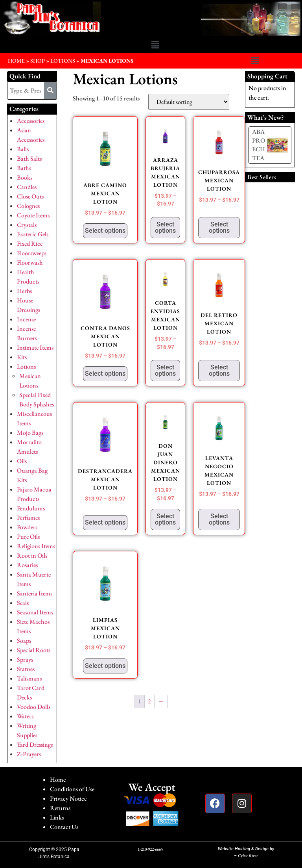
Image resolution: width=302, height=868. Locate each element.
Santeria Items (35, 593)
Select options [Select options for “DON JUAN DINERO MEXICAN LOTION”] (165, 519)
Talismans (29, 678)
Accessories (31, 121)
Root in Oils (32, 555)
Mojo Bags (30, 433)
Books (25, 177)
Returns (60, 808)
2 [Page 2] (149, 701)
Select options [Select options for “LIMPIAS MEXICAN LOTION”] (105, 666)
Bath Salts (29, 159)
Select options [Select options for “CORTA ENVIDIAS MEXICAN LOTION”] (165, 370)
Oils (22, 461)
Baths (24, 168)
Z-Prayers (29, 754)
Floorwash (30, 262)
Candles (27, 187)
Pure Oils (28, 537)
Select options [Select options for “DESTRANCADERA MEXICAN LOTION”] (105, 522)
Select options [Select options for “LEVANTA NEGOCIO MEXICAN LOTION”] (219, 519)
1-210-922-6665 (150, 849)
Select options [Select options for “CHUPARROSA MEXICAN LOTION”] (219, 227)
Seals (23, 603)
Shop (38, 61)
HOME (16, 61)
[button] (155, 45)
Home (58, 780)
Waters (25, 716)
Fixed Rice (30, 244)
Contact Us (64, 827)
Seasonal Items (35, 612)
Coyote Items (33, 215)
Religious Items (36, 546)
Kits (22, 357)
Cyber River (248, 855)
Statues (26, 669)
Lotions (63, 61)
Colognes (28, 206)
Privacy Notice (68, 798)
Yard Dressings (35, 745)
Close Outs (30, 196)
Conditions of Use (72, 789)
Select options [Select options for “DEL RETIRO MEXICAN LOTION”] (219, 370)
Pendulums (31, 508)
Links (57, 817)
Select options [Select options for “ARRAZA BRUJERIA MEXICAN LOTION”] (165, 227)
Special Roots (34, 650)
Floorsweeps (32, 253)
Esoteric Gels (33, 234)
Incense (26, 319)
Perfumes (28, 518)
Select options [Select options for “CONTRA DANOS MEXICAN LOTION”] (105, 374)
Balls (23, 149)
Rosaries (27, 565)
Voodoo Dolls (34, 707)
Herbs (24, 291)
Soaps (24, 641)
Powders (27, 527)
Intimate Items (35, 348)
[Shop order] (189, 102)
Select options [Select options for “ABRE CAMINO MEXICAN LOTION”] (105, 231)
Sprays (25, 659)
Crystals (27, 225)
